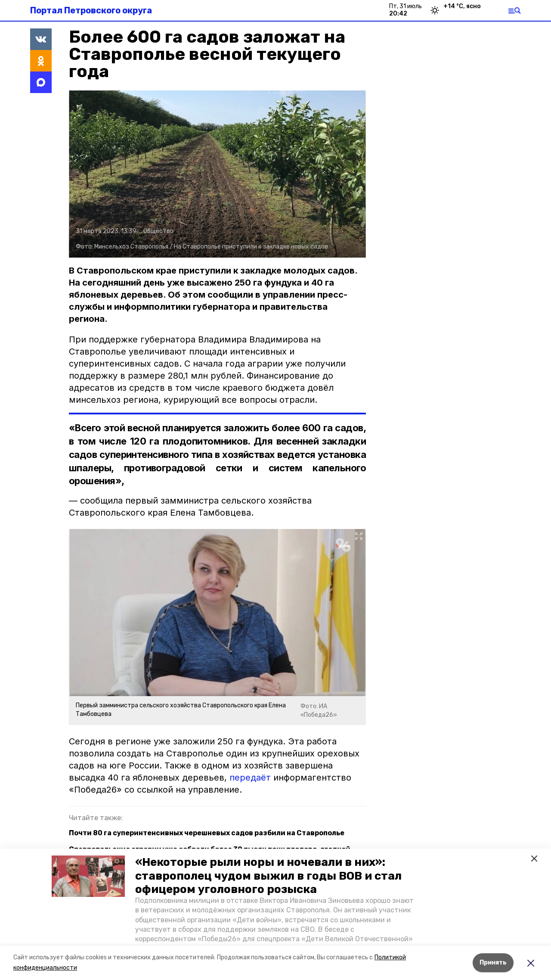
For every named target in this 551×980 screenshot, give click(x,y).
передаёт (250, 778)
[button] (88, 876)
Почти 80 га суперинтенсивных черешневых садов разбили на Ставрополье (207, 833)
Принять (493, 963)
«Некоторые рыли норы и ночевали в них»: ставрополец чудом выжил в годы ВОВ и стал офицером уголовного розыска (268, 876)
